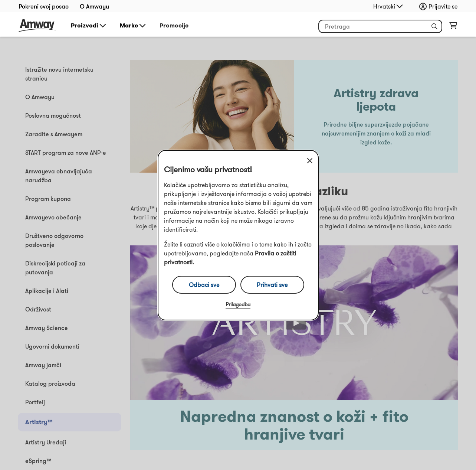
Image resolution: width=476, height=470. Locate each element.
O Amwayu (94, 6)
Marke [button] (133, 26)
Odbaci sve (204, 285)
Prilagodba (238, 304)
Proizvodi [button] (89, 26)
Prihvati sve (272, 285)
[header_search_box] (380, 26)
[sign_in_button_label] (440, 6)
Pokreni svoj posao (44, 6)
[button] (434, 26)
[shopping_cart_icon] (453, 27)
